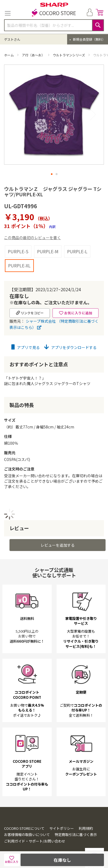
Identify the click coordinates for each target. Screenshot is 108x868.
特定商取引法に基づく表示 (76, 821)
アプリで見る (26, 334)
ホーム (9, 55)
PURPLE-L (77, 238)
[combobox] (54, 25)
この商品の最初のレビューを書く (32, 224)
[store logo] (54, 13)
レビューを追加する (58, 531)
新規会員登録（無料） (89, 39)
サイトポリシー (62, 815)
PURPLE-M (48, 238)
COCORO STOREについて (24, 815)
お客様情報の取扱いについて (27, 821)
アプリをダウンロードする (70, 334)
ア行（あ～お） (34, 55)
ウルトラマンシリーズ (69, 55)
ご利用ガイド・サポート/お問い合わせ (35, 827)
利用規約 (86, 815)
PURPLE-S (18, 238)
